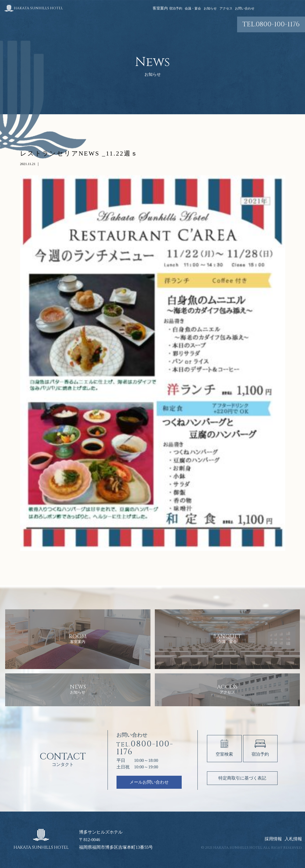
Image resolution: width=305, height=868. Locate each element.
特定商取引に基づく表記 (242, 778)
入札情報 (293, 839)
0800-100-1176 (271, 24)
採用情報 (273, 839)
